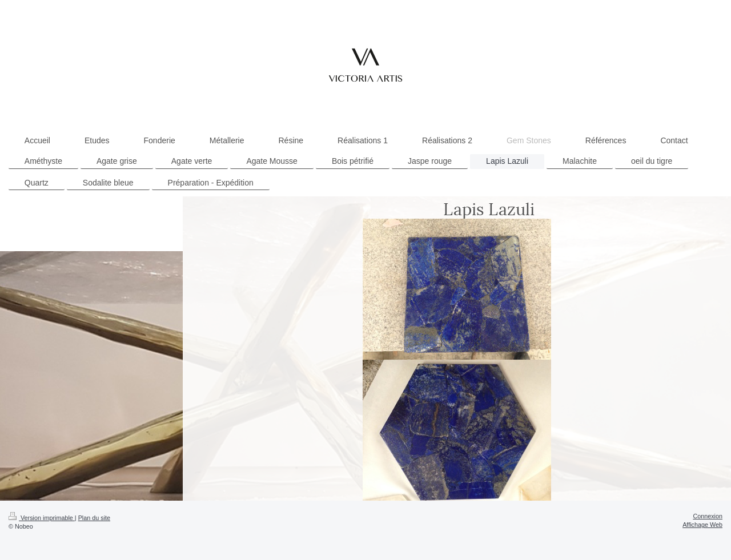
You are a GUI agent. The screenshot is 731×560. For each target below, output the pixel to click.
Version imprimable (42, 518)
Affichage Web (702, 525)
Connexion (708, 516)
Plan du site (94, 518)
